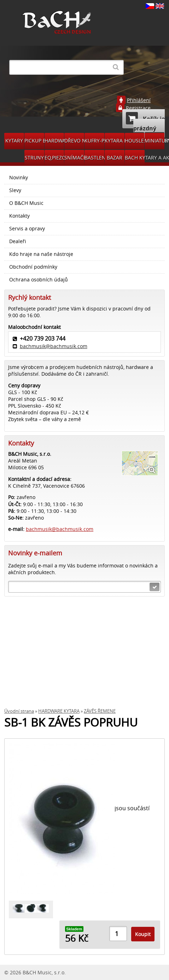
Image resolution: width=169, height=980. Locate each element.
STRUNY (34, 158)
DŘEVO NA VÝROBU (74, 141)
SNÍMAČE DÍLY (74, 158)
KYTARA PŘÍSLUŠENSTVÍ (115, 141)
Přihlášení (139, 100)
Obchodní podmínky (33, 267)
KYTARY (14, 141)
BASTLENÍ (94, 158)
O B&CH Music (26, 203)
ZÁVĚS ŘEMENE (100, 711)
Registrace (138, 108)
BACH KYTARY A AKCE (135, 158)
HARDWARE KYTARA (54, 141)
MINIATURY (155, 141)
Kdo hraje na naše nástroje (41, 254)
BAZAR (115, 158)
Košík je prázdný (145, 122)
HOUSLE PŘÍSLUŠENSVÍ (135, 141)
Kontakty (19, 216)
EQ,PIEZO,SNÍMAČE (54, 158)
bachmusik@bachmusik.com (54, 346)
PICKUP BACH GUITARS (34, 141)
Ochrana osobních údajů (39, 280)
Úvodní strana (19, 711)
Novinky (19, 178)
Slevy (15, 190)
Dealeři (18, 241)
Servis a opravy (27, 229)
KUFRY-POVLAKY (94, 141)
